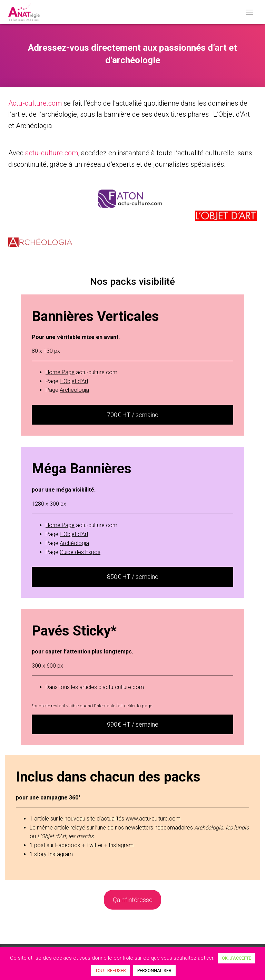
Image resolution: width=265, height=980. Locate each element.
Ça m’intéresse (133, 900)
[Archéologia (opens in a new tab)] (74, 390)
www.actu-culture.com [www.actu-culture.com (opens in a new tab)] (153, 819)
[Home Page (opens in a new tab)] (60, 525)
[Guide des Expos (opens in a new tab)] (80, 552)
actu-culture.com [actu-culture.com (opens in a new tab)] (52, 153)
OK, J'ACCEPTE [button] (237, 958)
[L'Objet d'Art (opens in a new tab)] (74, 381)
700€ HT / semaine (133, 415)
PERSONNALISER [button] (154, 971)
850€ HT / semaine (133, 577)
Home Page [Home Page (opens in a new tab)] (60, 372)
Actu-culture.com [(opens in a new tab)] (35, 103)
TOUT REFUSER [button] (111, 971)
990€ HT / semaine (133, 724)
